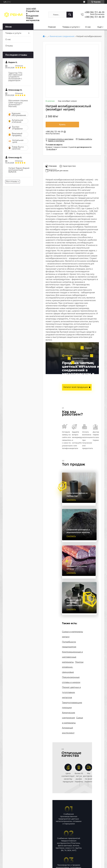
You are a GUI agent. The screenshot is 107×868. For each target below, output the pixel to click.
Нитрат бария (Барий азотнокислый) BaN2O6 (19, 170)
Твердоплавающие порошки (70, 394)
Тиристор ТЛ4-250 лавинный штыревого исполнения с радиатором (16, 77)
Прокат (69, 354)
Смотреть (71, 502)
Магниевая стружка (18, 101)
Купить (62, 125)
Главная (52, 27)
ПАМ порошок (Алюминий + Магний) (16, 105)
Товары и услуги (71, 27)
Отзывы (9, 46)
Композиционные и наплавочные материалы (71, 652)
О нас (88, 27)
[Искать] (70, 15)
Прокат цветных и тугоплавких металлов (71, 684)
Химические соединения (62, 36)
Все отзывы (12, 182)
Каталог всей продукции (74, 387)
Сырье (82, 375)
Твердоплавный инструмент (54, 383)
